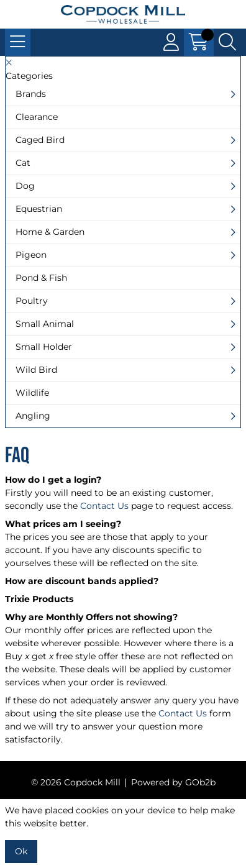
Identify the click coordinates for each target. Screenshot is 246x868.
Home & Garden (50, 232)
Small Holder (44, 347)
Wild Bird (36, 370)
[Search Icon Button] (227, 42)
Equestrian (39, 209)
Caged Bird (40, 140)
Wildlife (32, 393)
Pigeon (31, 255)
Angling (33, 416)
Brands (31, 94)
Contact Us (104, 506)
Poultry (32, 301)
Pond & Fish (41, 278)
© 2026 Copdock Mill (76, 782)
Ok (21, 851)
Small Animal (45, 324)
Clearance (37, 117)
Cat (23, 163)
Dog (25, 186)
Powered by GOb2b (173, 782)
